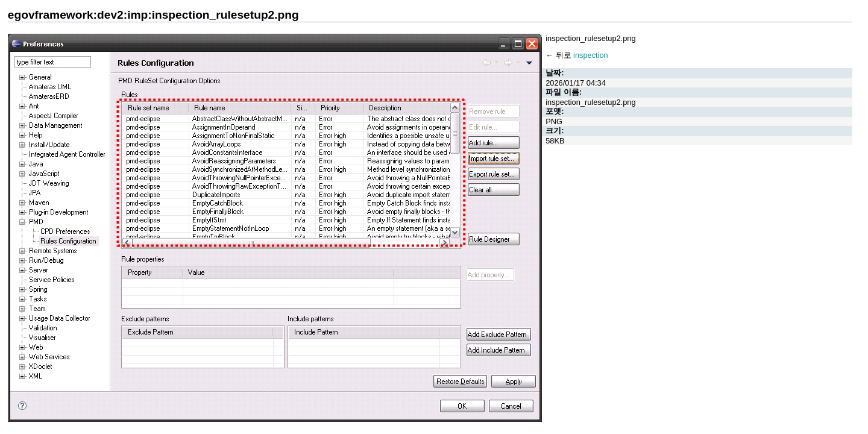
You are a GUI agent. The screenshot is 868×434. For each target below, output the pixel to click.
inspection (591, 55)
